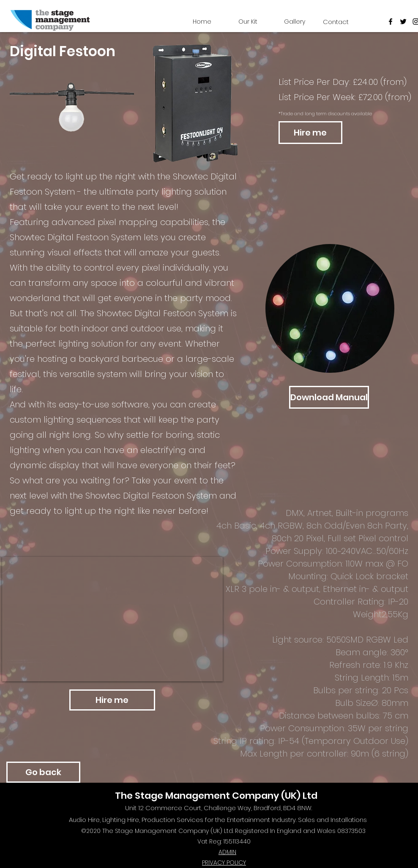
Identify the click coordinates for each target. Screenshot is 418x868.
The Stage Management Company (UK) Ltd (216, 796)
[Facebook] (391, 22)
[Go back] (43, 772)
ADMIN (227, 852)
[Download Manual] (329, 397)
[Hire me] (310, 133)
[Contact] (336, 22)
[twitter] (403, 22)
